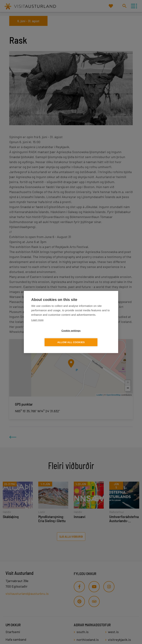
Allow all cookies (92, 337)
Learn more (37, 326)
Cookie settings (50, 337)
